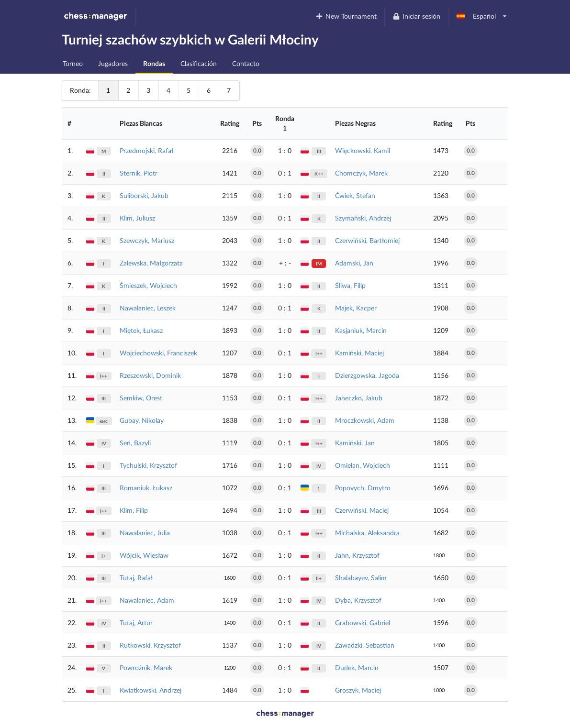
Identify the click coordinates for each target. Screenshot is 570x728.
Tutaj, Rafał (136, 578)
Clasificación (199, 63)
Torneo (73, 63)
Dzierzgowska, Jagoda (367, 375)
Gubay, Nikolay (142, 420)
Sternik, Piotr (139, 173)
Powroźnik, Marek (146, 667)
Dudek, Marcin (357, 667)
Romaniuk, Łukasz (146, 488)
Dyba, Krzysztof (358, 600)
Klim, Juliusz (137, 218)
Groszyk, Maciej (358, 690)
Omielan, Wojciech (363, 465)
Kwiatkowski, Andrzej (151, 690)
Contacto (246, 63)
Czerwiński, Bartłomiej (367, 240)
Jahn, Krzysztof (357, 555)
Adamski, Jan (354, 263)
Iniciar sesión (416, 16)
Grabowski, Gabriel (363, 623)
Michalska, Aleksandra (367, 533)
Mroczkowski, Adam (365, 420)
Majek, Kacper (356, 308)
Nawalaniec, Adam (147, 600)
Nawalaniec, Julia (145, 533)
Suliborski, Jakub (144, 195)
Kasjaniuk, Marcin (361, 330)
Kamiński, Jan (355, 443)
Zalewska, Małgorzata (151, 263)
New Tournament (346, 16)
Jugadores (113, 63)
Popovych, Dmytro (363, 488)
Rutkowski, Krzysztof (150, 645)
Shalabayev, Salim (361, 578)
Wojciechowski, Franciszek (158, 353)
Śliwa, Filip (350, 285)
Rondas (154, 63)
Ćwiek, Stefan (355, 195)
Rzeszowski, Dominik (150, 375)
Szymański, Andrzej (363, 218)
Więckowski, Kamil (363, 150)
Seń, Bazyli (135, 443)
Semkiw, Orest (141, 398)
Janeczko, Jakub (359, 398)
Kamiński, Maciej (359, 353)
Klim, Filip (134, 510)
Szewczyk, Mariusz (147, 240)
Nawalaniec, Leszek (148, 308)
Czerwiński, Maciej (362, 510)
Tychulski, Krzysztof (148, 465)
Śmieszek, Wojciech (148, 285)
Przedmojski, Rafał (146, 150)
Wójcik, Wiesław (144, 555)
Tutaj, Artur (136, 623)
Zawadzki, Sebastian (365, 645)
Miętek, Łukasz (141, 330)
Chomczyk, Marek (361, 173)
